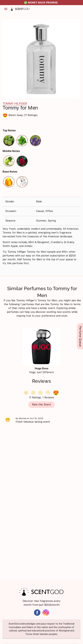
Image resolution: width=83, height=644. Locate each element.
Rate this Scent (41, 404)
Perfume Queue (80, 336)
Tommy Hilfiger (15, 104)
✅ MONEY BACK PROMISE (41, 3)
